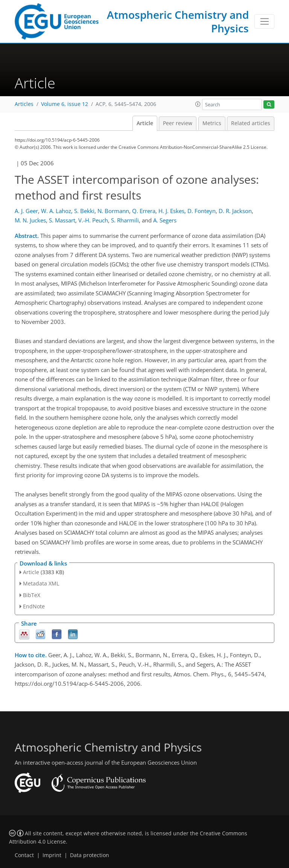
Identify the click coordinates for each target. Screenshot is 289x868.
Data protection (90, 855)
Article (145, 123)
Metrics (212, 123)
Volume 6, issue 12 (65, 104)
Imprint (52, 855)
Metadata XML (41, 583)
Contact (24, 855)
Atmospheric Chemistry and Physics (178, 21)
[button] (198, 104)
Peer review (178, 123)
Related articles (251, 123)
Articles (24, 104)
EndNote (34, 606)
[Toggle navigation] (264, 21)
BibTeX (32, 595)
